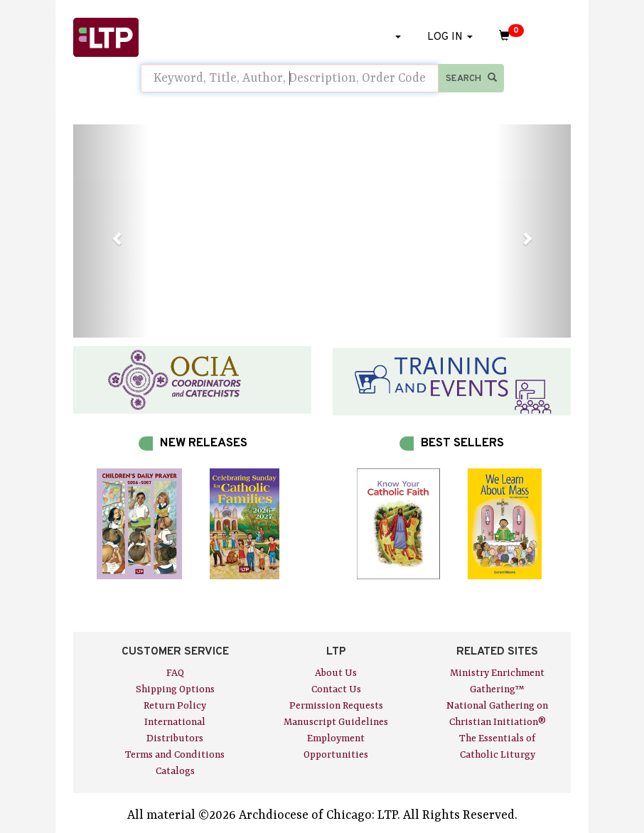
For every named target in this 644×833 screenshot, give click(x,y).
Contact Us (336, 689)
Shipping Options (175, 689)
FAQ (175, 673)
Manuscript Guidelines (336, 722)
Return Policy (175, 706)
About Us (336, 673)
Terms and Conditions (175, 755)
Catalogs (175, 771)
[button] (111, 231)
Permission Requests (336, 706)
